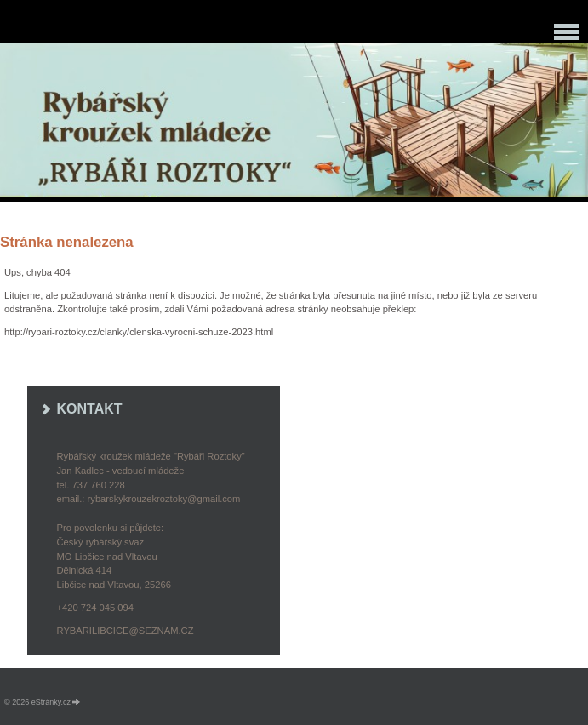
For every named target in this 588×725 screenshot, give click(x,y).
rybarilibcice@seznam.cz (126, 631)
